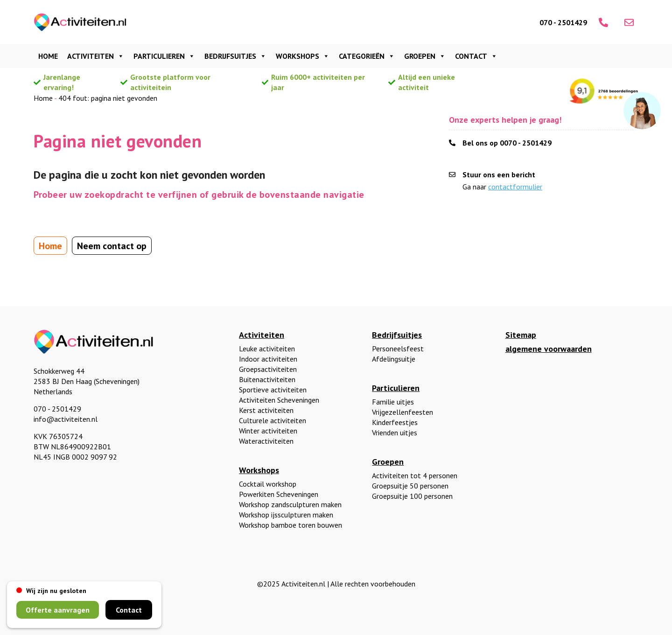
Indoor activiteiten (268, 359)
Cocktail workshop (268, 484)
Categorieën (367, 56)
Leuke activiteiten (267, 349)
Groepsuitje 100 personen (412, 496)
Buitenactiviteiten (267, 379)
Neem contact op (112, 246)
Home (48, 56)
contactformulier (515, 187)
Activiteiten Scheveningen (279, 400)
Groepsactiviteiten (268, 369)
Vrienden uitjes (395, 433)
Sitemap (521, 335)
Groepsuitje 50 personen (410, 486)
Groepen (425, 56)
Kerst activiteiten (266, 410)
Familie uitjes (393, 402)
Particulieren (164, 56)
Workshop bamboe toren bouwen (290, 525)
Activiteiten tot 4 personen (415, 475)
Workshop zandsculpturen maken (290, 504)
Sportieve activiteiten (273, 390)
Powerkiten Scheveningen (279, 494)
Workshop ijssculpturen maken (286, 515)
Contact (476, 56)
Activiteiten (96, 56)
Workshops (303, 56)
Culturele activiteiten (273, 420)
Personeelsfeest (398, 349)
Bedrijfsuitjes (235, 56)
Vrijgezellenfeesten (402, 412)
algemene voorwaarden (549, 349)
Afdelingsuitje (394, 359)
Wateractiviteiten (266, 441)
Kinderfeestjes (395, 422)
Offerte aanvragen (58, 610)
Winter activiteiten (268, 431)
